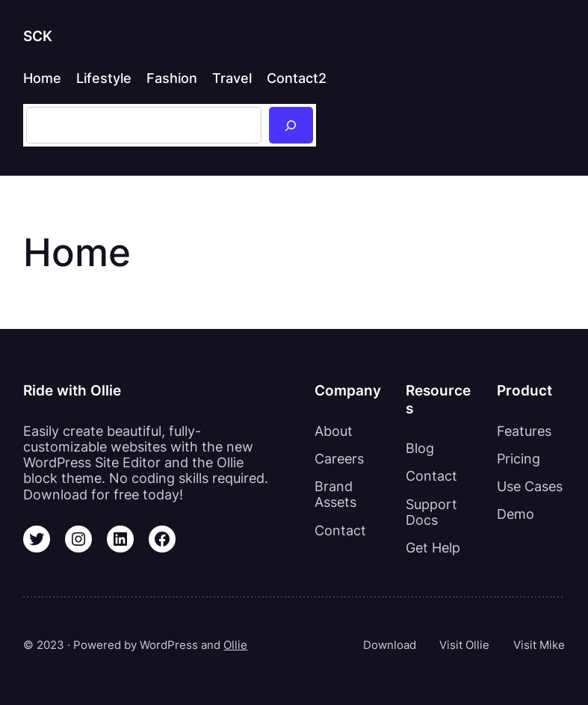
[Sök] (291, 125)
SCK (38, 36)
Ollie (235, 645)
